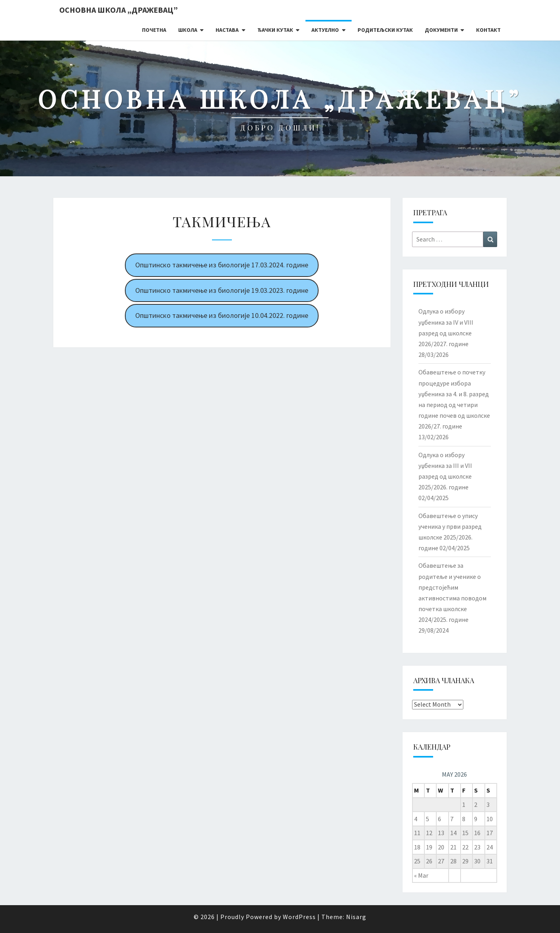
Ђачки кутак (275, 30)
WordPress (299, 917)
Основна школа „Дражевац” (119, 10)
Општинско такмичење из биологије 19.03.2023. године (222, 290)
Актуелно (325, 30)
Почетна (154, 30)
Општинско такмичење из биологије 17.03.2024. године (222, 265)
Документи (441, 30)
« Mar (421, 875)
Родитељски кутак (385, 30)
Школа (188, 30)
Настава (227, 30)
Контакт (488, 30)
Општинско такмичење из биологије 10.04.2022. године (222, 315)
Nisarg (356, 917)
